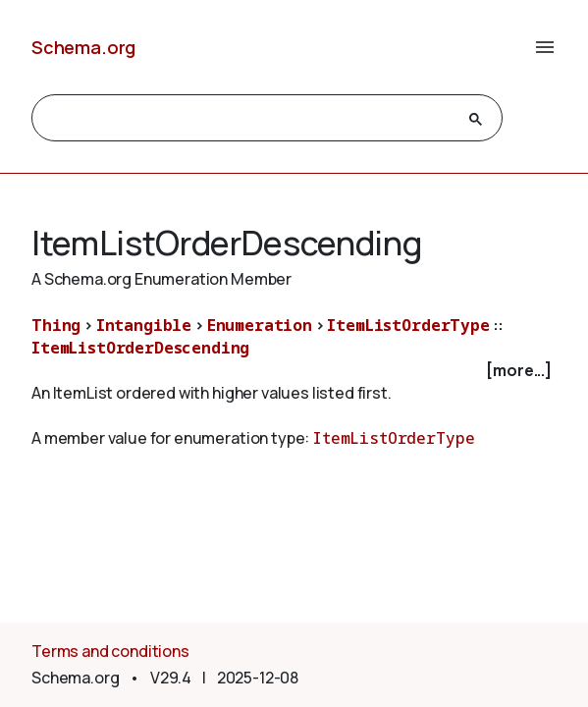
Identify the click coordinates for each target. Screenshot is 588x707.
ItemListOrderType (408, 325)
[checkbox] (294, 371)
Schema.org (83, 47)
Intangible (144, 325)
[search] (249, 119)
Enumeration (260, 325)
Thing (56, 325)
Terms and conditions (110, 651)
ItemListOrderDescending (140, 348)
